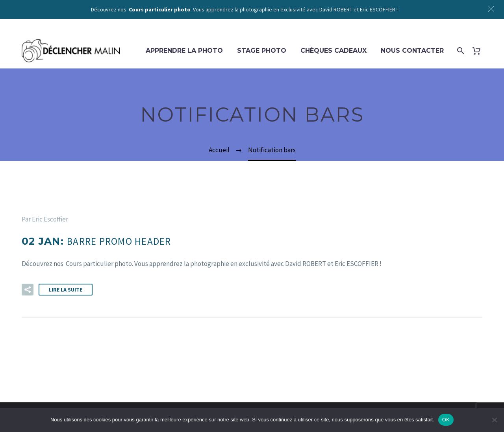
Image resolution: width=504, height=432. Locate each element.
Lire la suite (66, 290)
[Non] (494, 420)
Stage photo (262, 51)
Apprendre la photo (184, 51)
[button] (28, 290)
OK (446, 420)
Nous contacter (412, 51)
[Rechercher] (460, 51)
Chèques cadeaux (334, 51)
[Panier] (479, 51)
